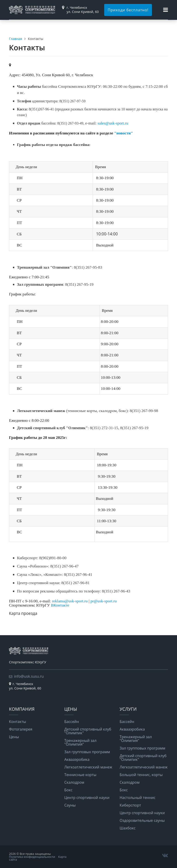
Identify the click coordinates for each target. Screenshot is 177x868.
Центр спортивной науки (87, 798)
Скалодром (74, 782)
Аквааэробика (77, 759)
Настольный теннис (137, 798)
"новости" (124, 133)
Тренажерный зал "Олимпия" (80, 742)
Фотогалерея (21, 729)
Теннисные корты (80, 775)
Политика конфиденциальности (32, 857)
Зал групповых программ (87, 752)
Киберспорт (130, 805)
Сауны (70, 805)
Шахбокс (128, 828)
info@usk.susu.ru (29, 676)
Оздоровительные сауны (142, 820)
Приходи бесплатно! (128, 10)
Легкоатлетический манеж (88, 767)
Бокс (68, 790)
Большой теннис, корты (141, 775)
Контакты (18, 722)
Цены (14, 737)
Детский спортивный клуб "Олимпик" (88, 731)
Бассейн (72, 722)
